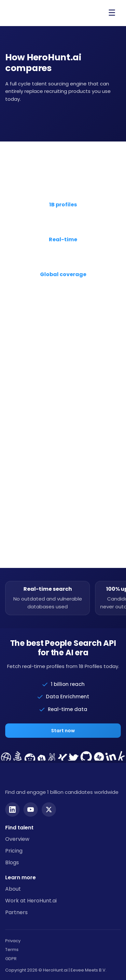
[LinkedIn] (12, 809)
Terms (12, 950)
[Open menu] (112, 13)
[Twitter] (49, 809)
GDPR (11, 959)
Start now (63, 731)
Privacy (13, 941)
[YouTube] (31, 809)
